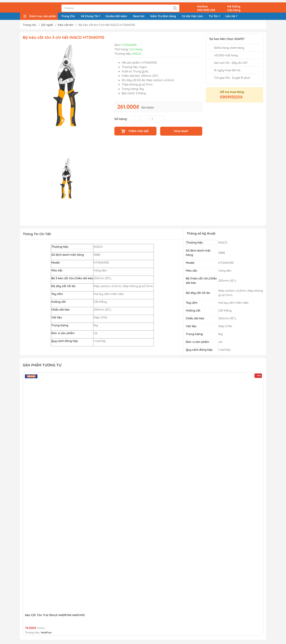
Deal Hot (139, 14)
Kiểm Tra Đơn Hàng (163, 14)
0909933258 (231, 98)
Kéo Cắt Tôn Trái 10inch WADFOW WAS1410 (55, 616)
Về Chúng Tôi (92, 15)
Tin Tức (216, 15)
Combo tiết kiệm (116, 14)
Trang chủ (30, 26)
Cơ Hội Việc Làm (192, 14)
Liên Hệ (232, 15)
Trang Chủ (68, 14)
